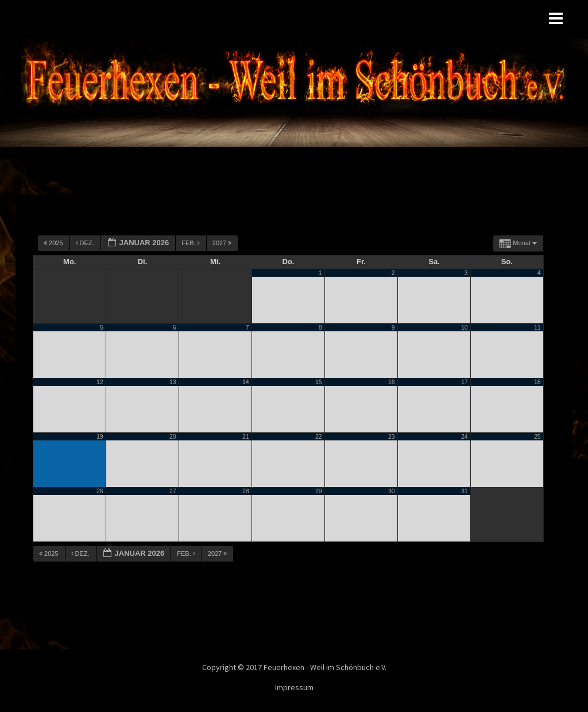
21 (246, 436)
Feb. (192, 243)
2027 (223, 243)
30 (392, 491)
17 (465, 382)
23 (392, 436)
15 (319, 382)
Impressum (294, 687)
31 (465, 491)
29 (319, 491)
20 (173, 436)
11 (537, 327)
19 (100, 436)
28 (246, 491)
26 (100, 491)
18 (537, 382)
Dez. (86, 243)
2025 (54, 243)
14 (246, 382)
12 (100, 382)
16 (392, 382)
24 (465, 436)
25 (537, 436)
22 (319, 436)
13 (173, 382)
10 (465, 327)
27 (173, 491)
